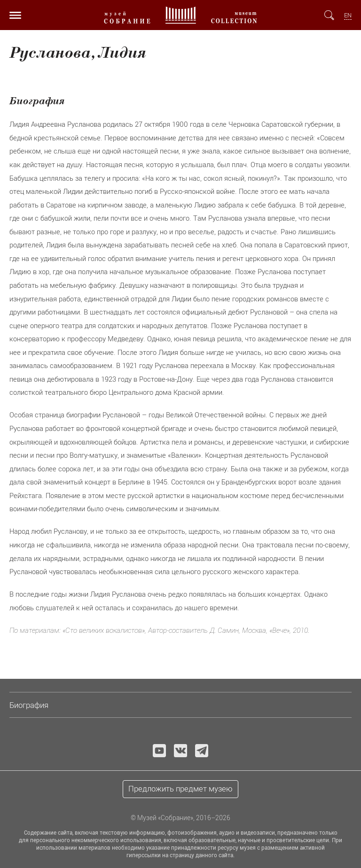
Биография (29, 705)
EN (348, 15)
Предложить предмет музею (180, 789)
